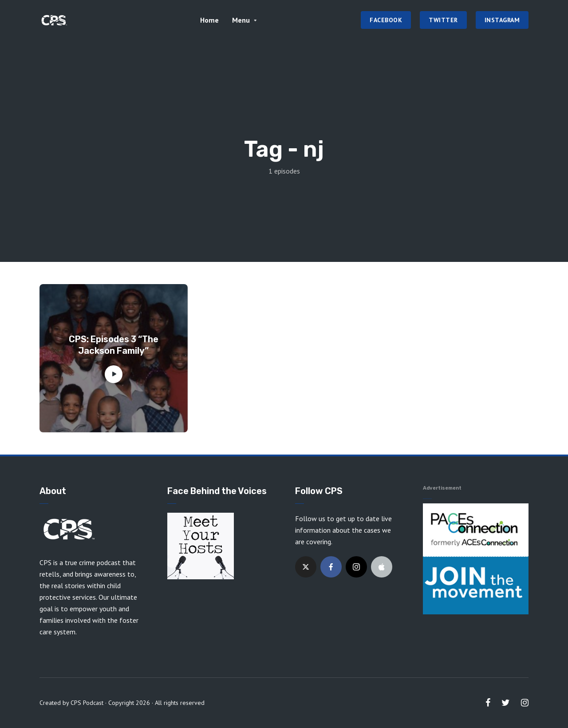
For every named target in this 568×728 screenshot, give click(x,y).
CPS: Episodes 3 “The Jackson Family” (114, 345)
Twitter (443, 20)
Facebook (386, 20)
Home (209, 20)
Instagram (502, 20)
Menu (241, 20)
